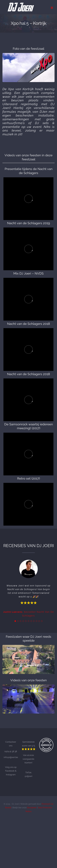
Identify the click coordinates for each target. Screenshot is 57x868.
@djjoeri (28, 776)
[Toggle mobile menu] (52, 8)
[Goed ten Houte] (28, 646)
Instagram (11, 775)
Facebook (10, 771)
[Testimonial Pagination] (15, 621)
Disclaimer (32, 808)
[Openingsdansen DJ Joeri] (28, 686)
